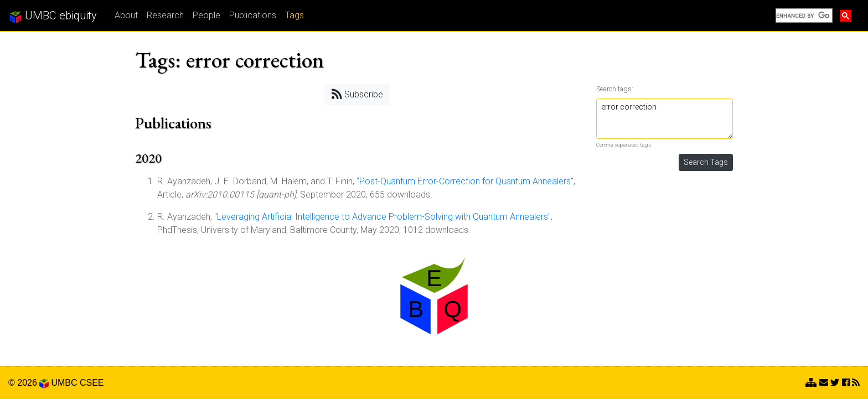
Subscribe (357, 94)
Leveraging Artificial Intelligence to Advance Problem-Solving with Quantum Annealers (383, 217)
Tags (294, 15)
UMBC (64, 383)
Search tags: (615, 89)
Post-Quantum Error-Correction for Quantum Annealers (465, 181)
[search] (803, 15)
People (206, 15)
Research (165, 15)
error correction (665, 119)
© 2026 (29, 383)
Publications (253, 15)
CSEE (92, 383)
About (126, 15)
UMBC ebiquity (53, 16)
